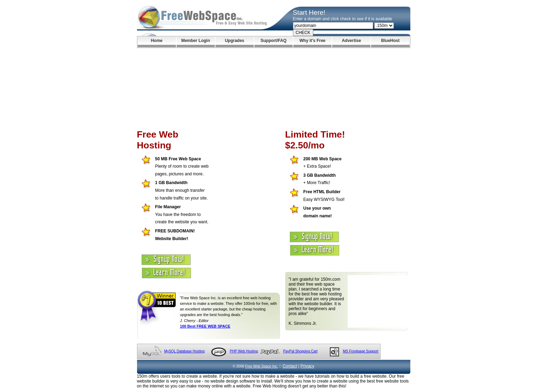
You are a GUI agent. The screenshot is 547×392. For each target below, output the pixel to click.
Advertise (351, 41)
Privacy (307, 366)
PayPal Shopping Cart (300, 351)
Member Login (196, 41)
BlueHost (391, 41)
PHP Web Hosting (244, 351)
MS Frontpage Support (360, 351)
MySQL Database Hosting (184, 351)
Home (156, 41)
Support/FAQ (273, 41)
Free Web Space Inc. (261, 366)
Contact (290, 366)
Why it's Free (313, 41)
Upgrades (235, 41)
